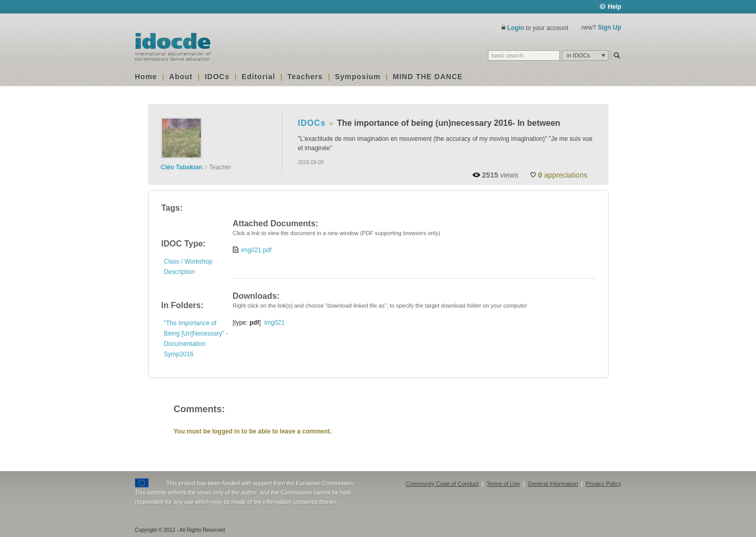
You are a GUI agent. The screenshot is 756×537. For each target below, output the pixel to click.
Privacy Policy (603, 484)
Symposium (358, 77)
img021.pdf (256, 250)
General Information (553, 484)
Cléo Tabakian (182, 167)
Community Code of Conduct (442, 484)
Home (146, 77)
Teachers (305, 77)
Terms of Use (503, 484)
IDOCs (217, 77)
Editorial (258, 77)
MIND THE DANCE (428, 77)
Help (610, 7)
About (181, 77)
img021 (275, 323)
